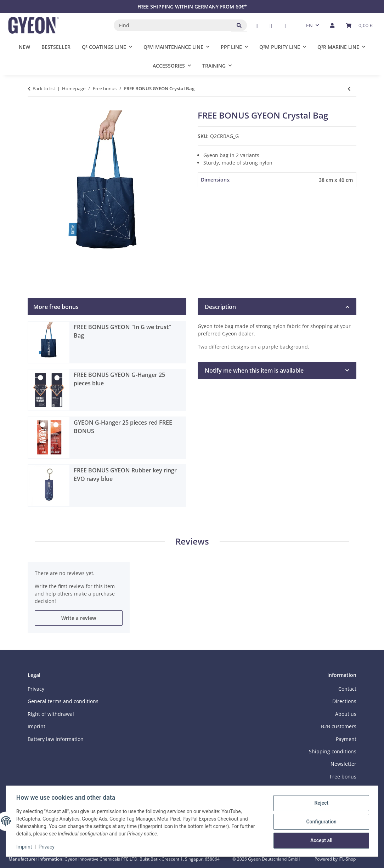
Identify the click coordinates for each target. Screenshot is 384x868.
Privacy (48, 847)
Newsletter (343, 764)
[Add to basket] (33, 107)
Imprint (25, 847)
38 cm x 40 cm (336, 180)
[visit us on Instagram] (285, 26)
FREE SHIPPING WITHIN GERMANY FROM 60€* (192, 7)
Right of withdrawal (51, 714)
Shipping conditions (333, 751)
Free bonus (343, 777)
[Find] (173, 25)
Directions (344, 701)
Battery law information (56, 739)
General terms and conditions (63, 701)
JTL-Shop (347, 859)
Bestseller (56, 47)
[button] (332, 25)
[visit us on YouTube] (271, 26)
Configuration (320, 822)
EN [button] (309, 25)
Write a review (79, 618)
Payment (346, 739)
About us (346, 714)
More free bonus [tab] (56, 307)
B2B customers (339, 726)
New (24, 47)
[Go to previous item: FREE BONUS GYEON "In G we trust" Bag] (349, 89)
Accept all (320, 840)
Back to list (44, 88)
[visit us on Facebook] (257, 26)
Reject (320, 803)
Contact (347, 689)
